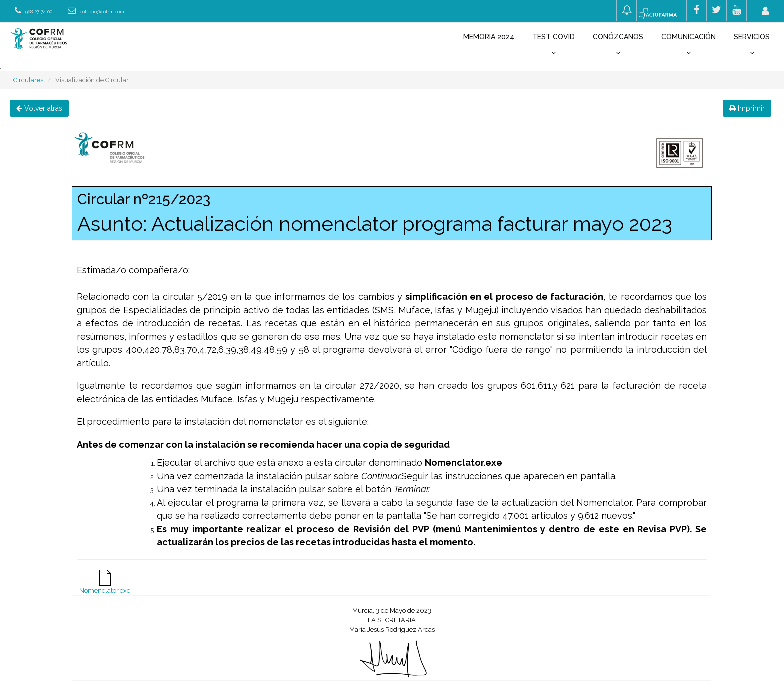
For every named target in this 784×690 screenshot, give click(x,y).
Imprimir (747, 108)
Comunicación (689, 45)
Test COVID (554, 45)
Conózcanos (618, 45)
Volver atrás (39, 108)
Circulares (28, 80)
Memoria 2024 (489, 37)
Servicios (752, 45)
